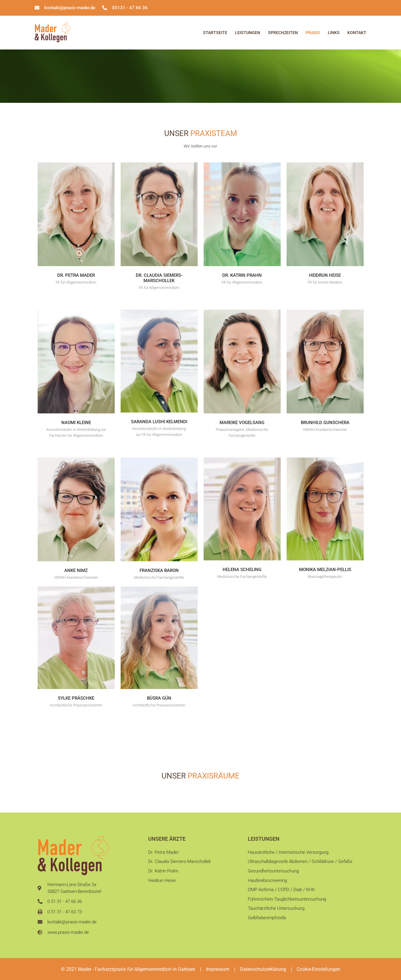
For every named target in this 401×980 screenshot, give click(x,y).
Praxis (313, 33)
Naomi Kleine (76, 423)
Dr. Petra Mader (76, 275)
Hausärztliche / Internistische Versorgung (288, 852)
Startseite (215, 33)
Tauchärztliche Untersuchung (276, 912)
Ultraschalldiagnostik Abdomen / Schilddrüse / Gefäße (300, 862)
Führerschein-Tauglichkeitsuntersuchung (287, 902)
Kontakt (357, 33)
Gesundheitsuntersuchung (273, 872)
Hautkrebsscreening (267, 882)
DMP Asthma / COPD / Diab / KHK (281, 892)
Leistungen (248, 33)
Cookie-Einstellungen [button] (318, 969)
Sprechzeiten (283, 33)
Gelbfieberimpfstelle (267, 922)
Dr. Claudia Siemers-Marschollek (159, 278)
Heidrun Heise (325, 275)
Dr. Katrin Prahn (242, 275)
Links (334, 33)
